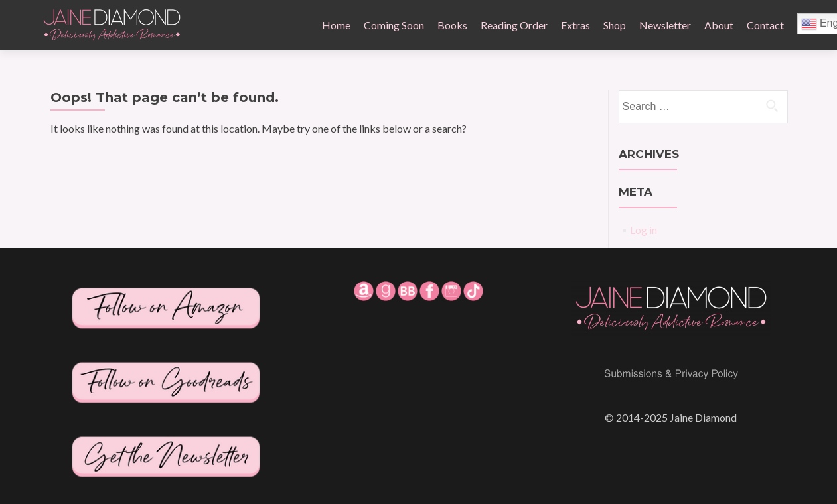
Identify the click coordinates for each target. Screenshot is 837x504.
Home (336, 25)
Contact (765, 25)
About (719, 25)
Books (452, 25)
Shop (615, 25)
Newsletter (665, 25)
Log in (644, 230)
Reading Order (514, 25)
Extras (575, 25)
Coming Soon (394, 25)
